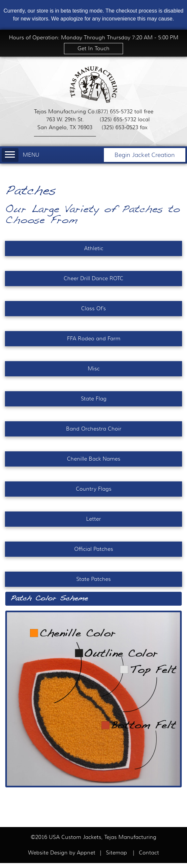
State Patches (93, 579)
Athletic (94, 248)
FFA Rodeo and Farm (94, 339)
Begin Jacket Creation (145, 155)
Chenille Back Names (94, 459)
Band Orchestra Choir (94, 429)
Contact (149, 853)
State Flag (94, 399)
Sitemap (116, 853)
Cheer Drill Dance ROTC (93, 279)
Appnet (87, 853)
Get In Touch (93, 49)
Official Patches (94, 549)
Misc (94, 369)
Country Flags (94, 489)
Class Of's (93, 309)
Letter (93, 519)
